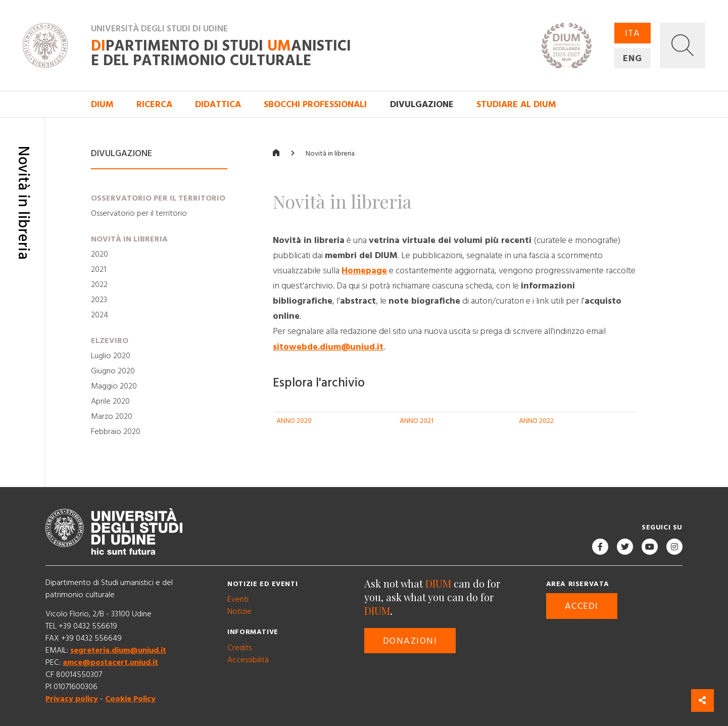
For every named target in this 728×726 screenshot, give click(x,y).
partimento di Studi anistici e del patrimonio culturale (221, 54)
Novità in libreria (129, 239)
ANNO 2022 (536, 421)
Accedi (582, 606)
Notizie (239, 611)
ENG (633, 58)
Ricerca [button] (154, 104)
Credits (239, 648)
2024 (100, 315)
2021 (99, 270)
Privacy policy (72, 699)
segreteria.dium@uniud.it (118, 650)
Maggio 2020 (114, 386)
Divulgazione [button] (422, 104)
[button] (683, 45)
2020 (100, 255)
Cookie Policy (130, 699)
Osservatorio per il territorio (158, 198)
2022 (99, 285)
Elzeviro (110, 341)
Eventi (238, 599)
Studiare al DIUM (516, 104)
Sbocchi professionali (315, 104)
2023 (99, 300)
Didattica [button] (218, 104)
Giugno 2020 (113, 371)
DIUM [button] (102, 104)
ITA (633, 33)
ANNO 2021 (417, 421)
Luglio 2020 (111, 356)
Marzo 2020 (112, 417)
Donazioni (410, 641)
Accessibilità (248, 660)
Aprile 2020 (110, 402)
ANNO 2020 (294, 421)
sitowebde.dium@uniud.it (328, 347)
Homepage (364, 271)
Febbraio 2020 (116, 432)
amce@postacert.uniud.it (110, 662)
